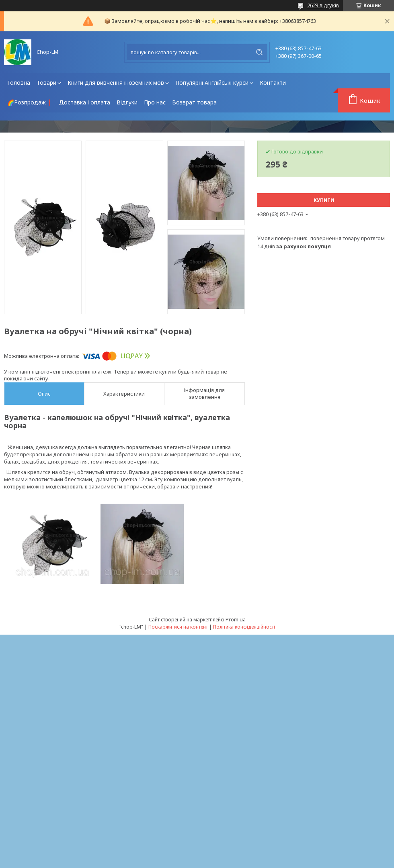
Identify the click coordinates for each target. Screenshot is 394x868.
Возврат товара (194, 102)
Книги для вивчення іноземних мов (116, 83)
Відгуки (127, 102)
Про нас (155, 102)
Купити (324, 200)
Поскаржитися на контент (178, 627)
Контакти (273, 83)
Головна (19, 83)
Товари (46, 83)
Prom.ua (236, 619)
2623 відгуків (323, 5)
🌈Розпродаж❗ (30, 102)
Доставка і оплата (85, 102)
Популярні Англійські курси (212, 83)
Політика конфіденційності (244, 627)
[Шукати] (259, 52)
